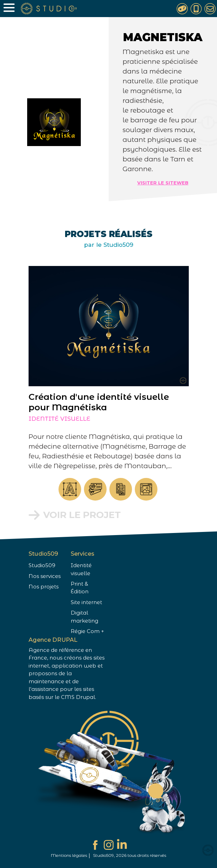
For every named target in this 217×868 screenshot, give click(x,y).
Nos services (45, 576)
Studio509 (42, 565)
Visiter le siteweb (163, 183)
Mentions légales (69, 855)
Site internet (86, 602)
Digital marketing (84, 617)
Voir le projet (75, 515)
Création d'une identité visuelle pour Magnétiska (92, 402)
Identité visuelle (52, 419)
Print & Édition (80, 588)
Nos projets (44, 587)
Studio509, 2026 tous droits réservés (130, 855)
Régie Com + (87, 631)
